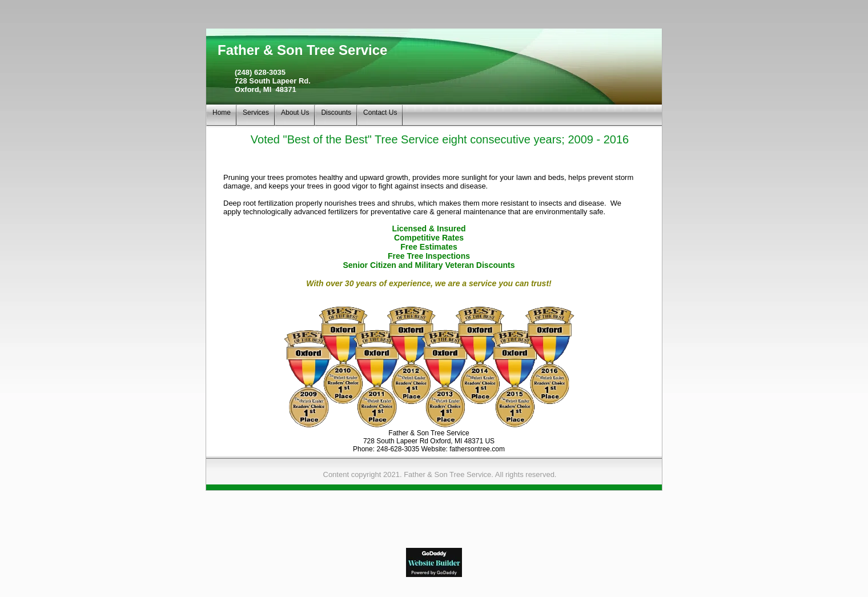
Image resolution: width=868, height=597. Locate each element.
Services (256, 113)
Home (222, 113)
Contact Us (380, 113)
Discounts (336, 113)
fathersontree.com (477, 449)
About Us (295, 113)
